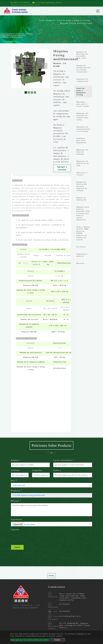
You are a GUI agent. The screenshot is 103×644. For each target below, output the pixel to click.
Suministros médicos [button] (82, 255)
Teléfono (15, 470)
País (14, 480)
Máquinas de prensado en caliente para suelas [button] (82, 117)
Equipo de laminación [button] (82, 199)
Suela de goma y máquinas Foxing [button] (81, 92)
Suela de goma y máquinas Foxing (74, 20)
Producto (51, 20)
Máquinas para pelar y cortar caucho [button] (83, 104)
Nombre (16, 460)
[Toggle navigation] (98, 11)
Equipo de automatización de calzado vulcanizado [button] (83, 69)
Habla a (57, 470)
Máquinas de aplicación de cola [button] (83, 163)
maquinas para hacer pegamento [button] (81, 140)
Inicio (42, 20)
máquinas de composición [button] (82, 80)
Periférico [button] (81, 247)
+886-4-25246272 (20, 3)
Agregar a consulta (62, 168)
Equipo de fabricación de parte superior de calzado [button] (82, 186)
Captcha (15, 530)
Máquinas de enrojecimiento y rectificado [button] (83, 129)
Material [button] (80, 263)
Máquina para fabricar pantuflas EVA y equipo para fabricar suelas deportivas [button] (83, 213)
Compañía (37, 470)
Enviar (17, 547)
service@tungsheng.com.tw (70, 616)
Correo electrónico (64, 460)
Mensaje (16, 501)
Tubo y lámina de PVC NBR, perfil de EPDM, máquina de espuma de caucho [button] (83, 233)
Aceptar (57, 640)
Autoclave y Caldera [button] (82, 174)
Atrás (51, 576)
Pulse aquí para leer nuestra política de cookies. (30, 640)
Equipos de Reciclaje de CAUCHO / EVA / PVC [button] (82, 55)
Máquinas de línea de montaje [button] (82, 152)
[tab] (12, 175)
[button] (16, 66)
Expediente (17, 519)
